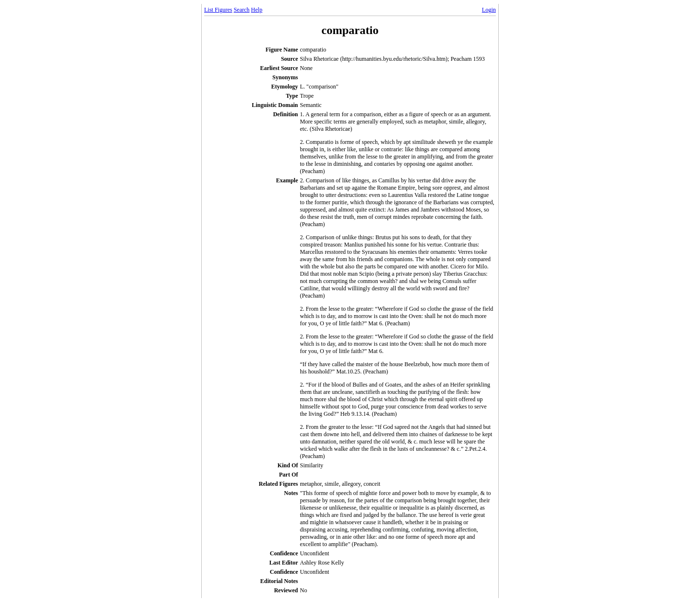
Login (489, 10)
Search (242, 10)
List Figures (218, 10)
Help (256, 10)
